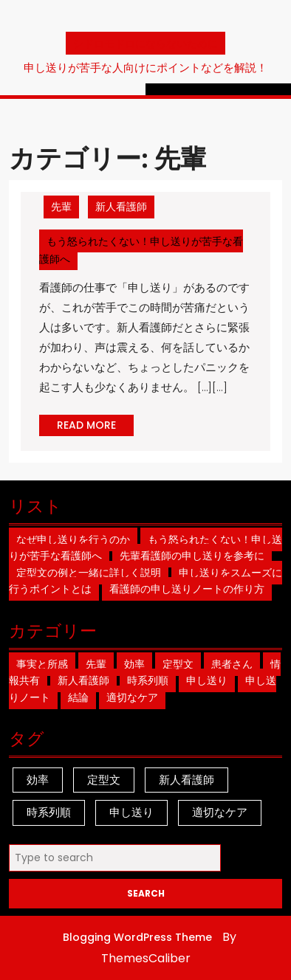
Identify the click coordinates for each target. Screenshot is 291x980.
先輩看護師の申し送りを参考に (192, 556)
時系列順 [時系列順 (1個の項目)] (49, 812)
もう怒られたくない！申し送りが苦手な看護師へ (141, 252)
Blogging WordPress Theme (137, 937)
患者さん (232, 664)
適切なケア (132, 697)
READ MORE (95, 427)
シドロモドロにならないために (145, 43)
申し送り (207, 680)
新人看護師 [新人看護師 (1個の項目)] (186, 780)
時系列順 (148, 680)
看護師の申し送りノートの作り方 (187, 589)
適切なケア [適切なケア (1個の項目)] (220, 812)
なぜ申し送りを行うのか (73, 539)
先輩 (61, 207)
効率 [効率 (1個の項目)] (38, 780)
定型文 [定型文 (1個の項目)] (104, 780)
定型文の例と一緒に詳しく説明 (89, 573)
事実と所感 (42, 664)
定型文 (178, 664)
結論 (78, 697)
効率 (134, 664)
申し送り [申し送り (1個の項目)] (131, 812)
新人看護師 (121, 207)
